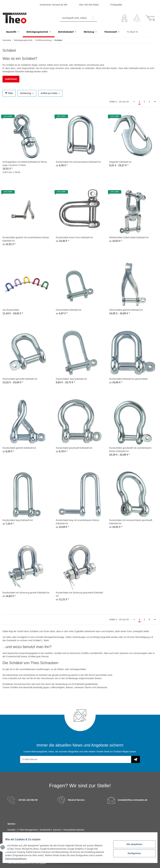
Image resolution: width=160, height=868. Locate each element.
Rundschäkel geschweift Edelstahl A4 (74, 448)
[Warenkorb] (150, 18)
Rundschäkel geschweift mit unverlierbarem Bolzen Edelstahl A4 (130, 450)
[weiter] (155, 102)
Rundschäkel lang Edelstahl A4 (18, 520)
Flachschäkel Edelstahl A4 (69, 310)
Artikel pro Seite (49, 93)
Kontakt (11, 830)
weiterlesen (11, 79)
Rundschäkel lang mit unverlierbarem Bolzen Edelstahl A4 (77, 522)
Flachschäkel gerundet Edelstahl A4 (20, 379)
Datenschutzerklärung (28, 859)
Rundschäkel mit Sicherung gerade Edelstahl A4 (26, 593)
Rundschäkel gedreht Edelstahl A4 (19, 448)
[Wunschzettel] (137, 18)
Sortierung (26, 93)
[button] (124, 18)
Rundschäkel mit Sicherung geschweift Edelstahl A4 (79, 594)
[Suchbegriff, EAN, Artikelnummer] (74, 18)
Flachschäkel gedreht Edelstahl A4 (126, 310)
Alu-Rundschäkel (11, 310)
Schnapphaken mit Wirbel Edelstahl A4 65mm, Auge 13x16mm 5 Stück (25, 164)
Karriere (57, 830)
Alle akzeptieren (132, 845)
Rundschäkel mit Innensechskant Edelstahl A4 (78, 162)
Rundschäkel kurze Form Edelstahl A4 (74, 238)
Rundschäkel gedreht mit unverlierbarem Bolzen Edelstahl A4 (26, 239)
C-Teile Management (28, 830)
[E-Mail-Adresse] (76, 760)
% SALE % (132, 32)
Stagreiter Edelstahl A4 (120, 162)
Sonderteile (46, 830)
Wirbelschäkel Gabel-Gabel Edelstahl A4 (129, 238)
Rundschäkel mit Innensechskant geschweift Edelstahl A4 (131, 522)
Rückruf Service (76, 800)
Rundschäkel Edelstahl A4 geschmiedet (128, 379)
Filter (9, 93)
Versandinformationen (74, 830)
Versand (42, 863)
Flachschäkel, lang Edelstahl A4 (71, 379)
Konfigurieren (132, 853)
